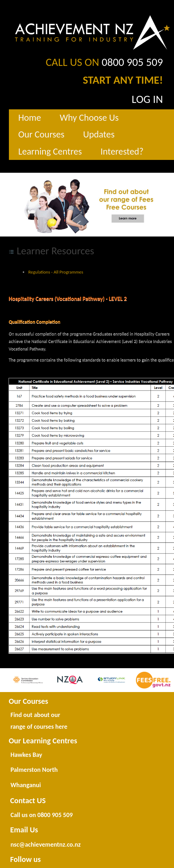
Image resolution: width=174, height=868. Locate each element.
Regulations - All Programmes (56, 272)
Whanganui (25, 785)
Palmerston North (34, 770)
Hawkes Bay (26, 755)
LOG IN (147, 99)
